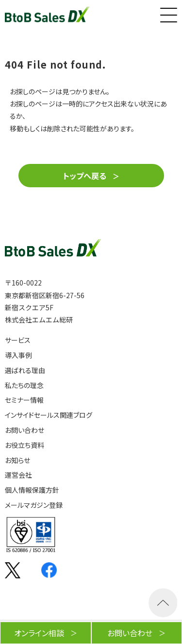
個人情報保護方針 (32, 490)
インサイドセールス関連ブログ (49, 415)
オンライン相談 (39, 633)
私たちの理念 (24, 385)
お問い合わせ (25, 430)
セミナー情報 (24, 400)
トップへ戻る (85, 176)
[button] (167, 13)
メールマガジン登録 (34, 505)
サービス (18, 340)
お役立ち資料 (25, 445)
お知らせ (17, 460)
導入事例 (18, 355)
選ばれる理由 (25, 370)
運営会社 (18, 475)
